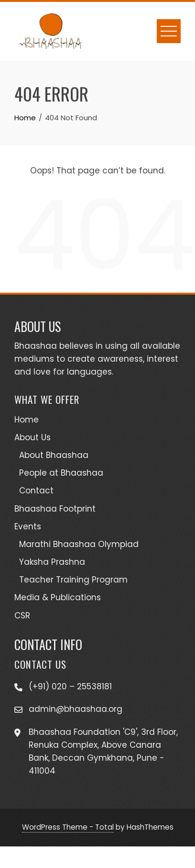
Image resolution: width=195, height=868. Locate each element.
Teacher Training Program (73, 580)
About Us (32, 437)
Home (27, 420)
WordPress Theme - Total (68, 827)
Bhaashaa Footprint (55, 509)
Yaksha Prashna (52, 562)
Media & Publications (58, 597)
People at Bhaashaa (61, 473)
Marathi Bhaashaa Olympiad (79, 544)
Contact (36, 491)
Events (28, 526)
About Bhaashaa (54, 455)
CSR (22, 616)
